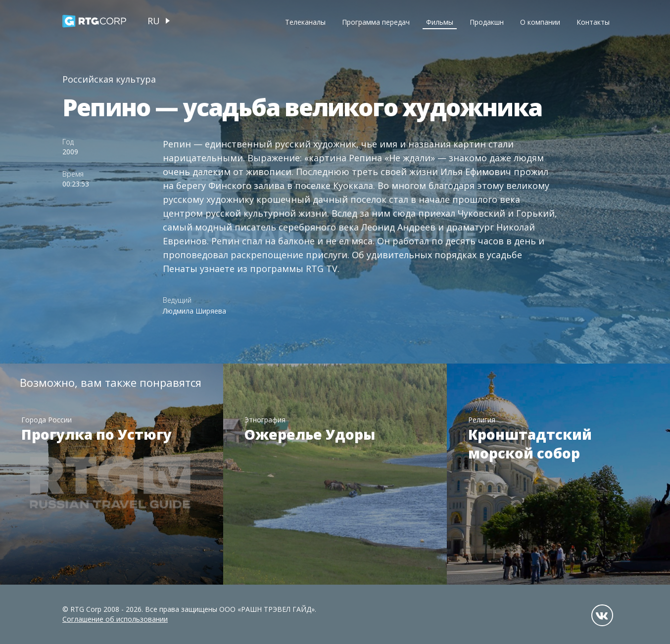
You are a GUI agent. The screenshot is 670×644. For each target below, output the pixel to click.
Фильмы (440, 22)
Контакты (593, 22)
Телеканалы (305, 22)
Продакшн (487, 22)
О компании (540, 22)
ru (154, 21)
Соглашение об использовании (115, 619)
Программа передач (376, 22)
